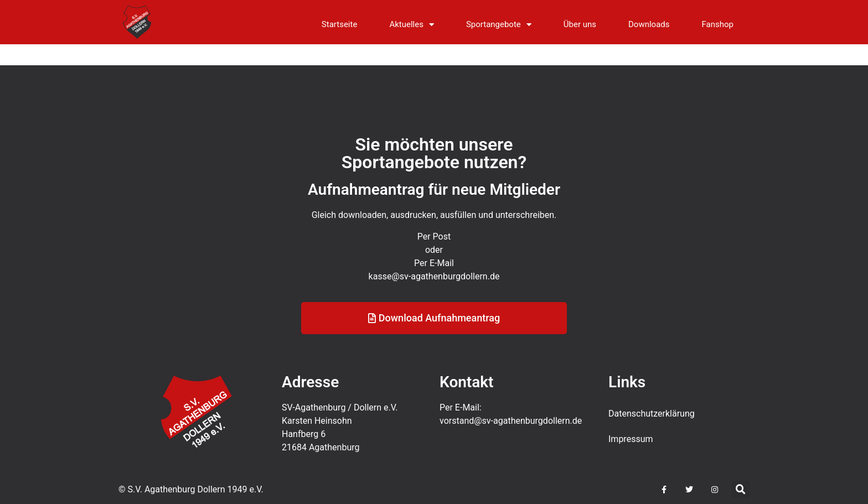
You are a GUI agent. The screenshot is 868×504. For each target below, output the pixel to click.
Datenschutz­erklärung (652, 414)
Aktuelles (412, 25)
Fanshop (718, 24)
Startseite (340, 24)
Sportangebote (499, 25)
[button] (741, 490)
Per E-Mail (434, 272)
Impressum (631, 439)
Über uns (580, 24)
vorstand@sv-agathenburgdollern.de (511, 421)
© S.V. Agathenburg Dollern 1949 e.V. (191, 489)
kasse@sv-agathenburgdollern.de (434, 286)
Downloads (649, 24)
